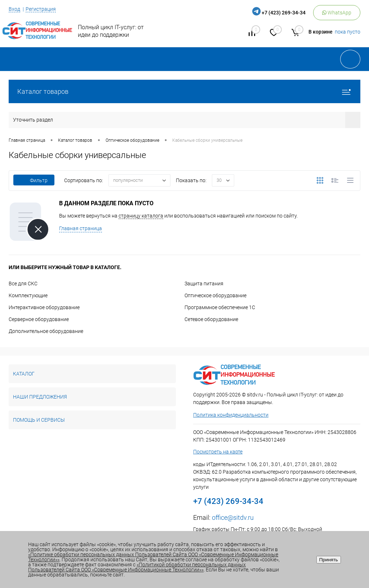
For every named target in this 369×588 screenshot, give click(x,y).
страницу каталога (141, 216)
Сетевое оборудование (211, 319)
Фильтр (34, 180)
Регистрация (41, 9)
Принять (329, 560)
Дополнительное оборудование (46, 331)
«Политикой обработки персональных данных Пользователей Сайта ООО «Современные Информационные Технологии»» (137, 567)
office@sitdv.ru (233, 517)
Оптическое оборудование (215, 295)
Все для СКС (23, 284)
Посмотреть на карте (218, 452)
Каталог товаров (184, 91)
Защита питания (204, 284)
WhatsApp (337, 13)
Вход (14, 9)
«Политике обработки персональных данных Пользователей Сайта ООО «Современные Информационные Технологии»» (153, 557)
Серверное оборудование (39, 319)
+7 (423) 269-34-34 (284, 13)
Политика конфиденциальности (231, 415)
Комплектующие (28, 295)
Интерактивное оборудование (44, 307)
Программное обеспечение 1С (220, 307)
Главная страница (81, 228)
